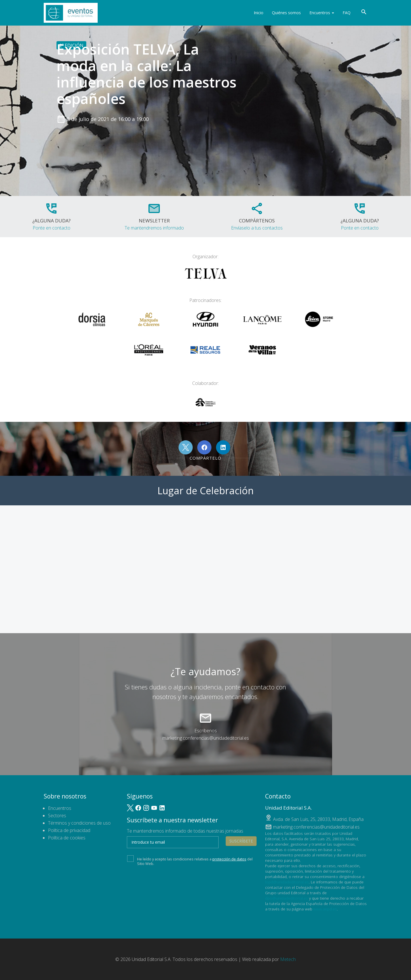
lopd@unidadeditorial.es (287, 882)
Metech (288, 959)
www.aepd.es (325, 909)
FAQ (347, 13)
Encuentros (322, 13)
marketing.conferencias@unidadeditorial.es (206, 738)
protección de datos (229, 859)
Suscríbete (241, 841)
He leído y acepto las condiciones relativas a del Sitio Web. (190, 861)
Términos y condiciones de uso (79, 823)
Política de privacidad (69, 830)
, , (318, 819)
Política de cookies (67, 838)
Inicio (259, 13)
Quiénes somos (286, 13)
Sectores (57, 816)
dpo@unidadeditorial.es (287, 898)
